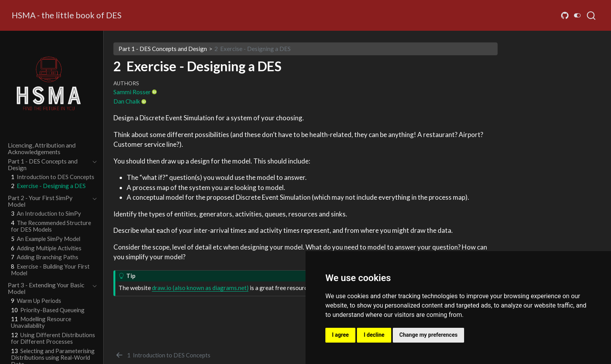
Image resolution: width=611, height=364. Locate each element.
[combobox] (592, 16)
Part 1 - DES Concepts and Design (163, 49)
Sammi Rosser (132, 92)
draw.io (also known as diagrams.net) (200, 288)
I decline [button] (374, 335)
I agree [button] (340, 335)
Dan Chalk (127, 101)
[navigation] (48, 164)
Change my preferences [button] (428, 335)
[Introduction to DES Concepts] (162, 355)
